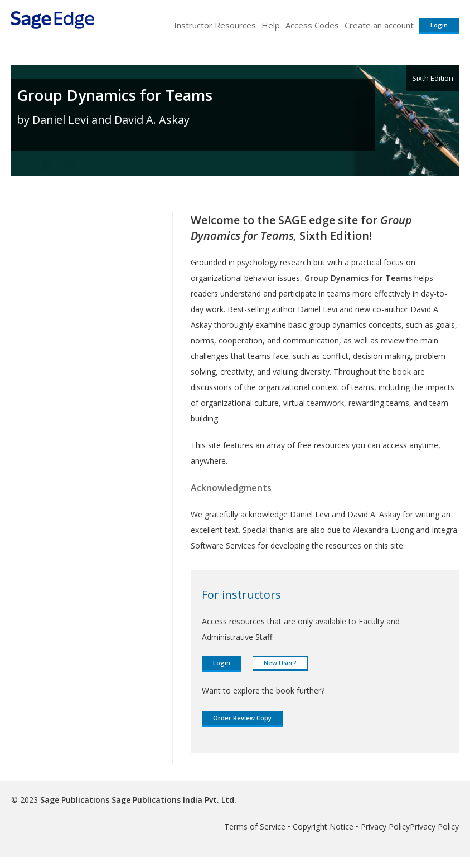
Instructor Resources (215, 25)
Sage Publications (75, 800)
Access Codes (312, 25)
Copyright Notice (323, 826)
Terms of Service (255, 826)
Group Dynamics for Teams (115, 95)
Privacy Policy (385, 826)
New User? (280, 663)
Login (439, 25)
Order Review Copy (242, 718)
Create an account (379, 25)
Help (271, 25)
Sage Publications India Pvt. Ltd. (173, 800)
